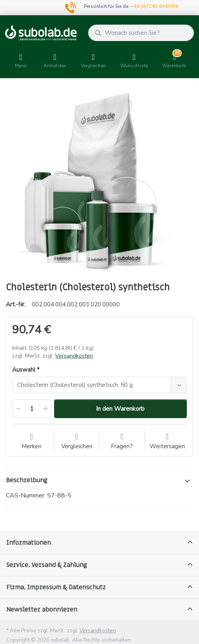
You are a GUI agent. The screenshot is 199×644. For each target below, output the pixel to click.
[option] (99, 181)
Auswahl (24, 370)
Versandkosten (74, 356)
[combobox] (99, 385)
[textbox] (93, 385)
